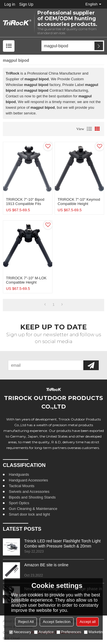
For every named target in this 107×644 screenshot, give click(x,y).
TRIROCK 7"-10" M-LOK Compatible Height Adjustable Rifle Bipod (26, 282)
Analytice (44, 632)
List (89, 129)
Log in (10, 4)
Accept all (88, 622)
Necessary (20, 632)
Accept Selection (57, 622)
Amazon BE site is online (46, 565)
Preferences (69, 632)
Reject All (26, 622)
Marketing (94, 632)
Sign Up (26, 4)
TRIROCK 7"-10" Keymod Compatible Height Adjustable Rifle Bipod (79, 204)
